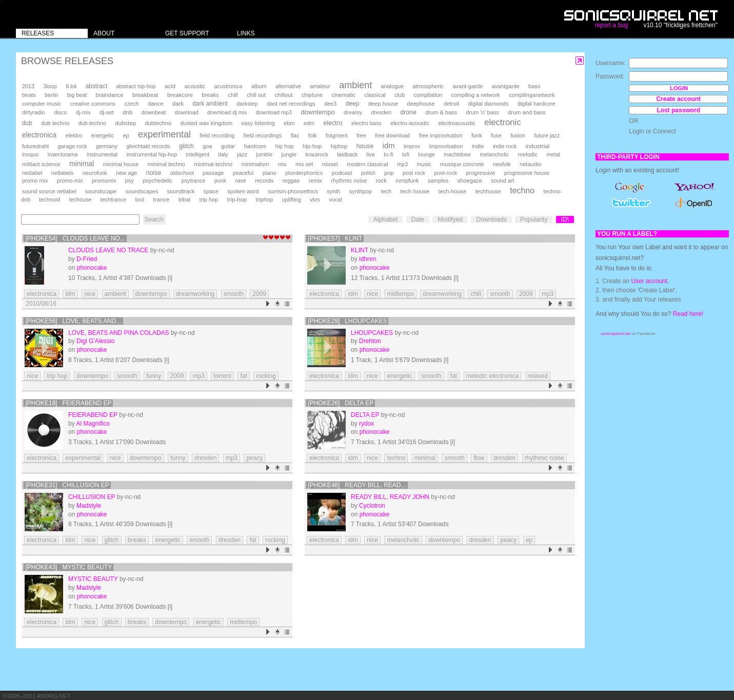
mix (282, 164)
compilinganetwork (532, 95)
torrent (222, 376)
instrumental (102, 154)
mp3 (402, 164)
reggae (291, 181)
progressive (480, 173)
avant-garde (468, 86)
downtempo (318, 112)
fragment (337, 135)
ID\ (565, 219)
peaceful (243, 173)
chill (233, 95)
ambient (355, 85)
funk (477, 135)
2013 (28, 86)
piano (270, 173)
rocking (266, 376)
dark (178, 104)
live (371, 154)
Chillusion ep (92, 497)
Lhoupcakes (372, 333)
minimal (82, 164)
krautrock (316, 154)
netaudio (530, 164)
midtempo (400, 294)
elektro (74, 135)
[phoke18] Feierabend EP (68, 403)
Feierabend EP (93, 415)
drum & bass (441, 112)
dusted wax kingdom (206, 123)
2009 (259, 294)
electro (333, 123)
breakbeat (145, 95)
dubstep (125, 123)
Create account (678, 99)
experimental (164, 134)
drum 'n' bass (482, 112)
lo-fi (388, 154)
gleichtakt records (148, 146)
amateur (320, 86)
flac (295, 135)
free (361, 135)
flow (479, 458)
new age (126, 173)
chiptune (312, 95)
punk (220, 181)
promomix (104, 181)
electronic (502, 122)
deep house (383, 104)
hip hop (285, 146)
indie (478, 146)
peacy (254, 458)
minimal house (121, 164)
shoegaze (470, 181)
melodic (528, 154)
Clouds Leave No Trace (108, 250)
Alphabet (385, 219)
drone (408, 112)
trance (162, 199)
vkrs (315, 199)
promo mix (35, 181)
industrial (537, 146)
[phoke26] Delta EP (341, 403)
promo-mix (70, 181)
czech (131, 104)
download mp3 (274, 112)
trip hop (209, 199)
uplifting (291, 199)
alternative (288, 86)
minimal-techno (213, 164)
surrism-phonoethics (293, 191)
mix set (304, 164)
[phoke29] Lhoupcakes (347, 321)
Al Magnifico (93, 424)
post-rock (445, 173)
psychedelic (157, 181)
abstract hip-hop (136, 86)
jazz (242, 154)
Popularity (534, 219)
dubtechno (158, 123)
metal (553, 154)
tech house (415, 191)
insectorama (63, 154)
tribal (185, 199)
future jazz (547, 135)
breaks (210, 95)
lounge (426, 154)
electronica (39, 135)
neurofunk (95, 173)
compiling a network (476, 95)
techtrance (113, 199)
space (211, 191)
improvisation (446, 146)
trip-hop (237, 199)
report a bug (612, 25)
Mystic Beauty (93, 579)
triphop (264, 199)
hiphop (339, 146)
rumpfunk (407, 181)
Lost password (678, 110)
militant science (41, 164)
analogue (392, 86)
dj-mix (83, 112)
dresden (381, 112)
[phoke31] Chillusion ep (67, 485)
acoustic (195, 86)
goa (207, 146)
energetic (103, 135)
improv (412, 146)
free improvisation (440, 135)
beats (29, 95)
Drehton (370, 341)
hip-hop (312, 146)
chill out (256, 95)
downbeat (154, 112)
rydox (366, 424)
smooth (234, 294)
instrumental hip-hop (152, 154)
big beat (77, 95)
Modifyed (450, 219)
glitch (186, 146)
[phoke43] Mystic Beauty (68, 567)
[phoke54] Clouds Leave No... (75, 238)
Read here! (688, 314)
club (400, 95)
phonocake (92, 268)
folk (313, 135)
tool (140, 199)
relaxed (538, 376)
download (187, 112)
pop (389, 173)
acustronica (228, 86)
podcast (342, 173)
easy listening (258, 123)
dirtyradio (34, 112)
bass (534, 86)
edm (309, 123)
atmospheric (428, 86)
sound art (502, 181)
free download (392, 135)
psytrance (194, 181)
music (424, 164)
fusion (518, 135)
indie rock (505, 146)
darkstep (247, 104)
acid (170, 86)
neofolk (502, 164)
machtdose (457, 154)
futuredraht (35, 146)
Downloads (491, 219)
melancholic (494, 154)
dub (27, 123)
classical (375, 95)
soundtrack (181, 191)
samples (438, 181)
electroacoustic (457, 123)
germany (107, 146)
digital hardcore (537, 104)
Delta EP (365, 415)
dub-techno (92, 123)
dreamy (353, 112)
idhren (368, 259)
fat (243, 376)
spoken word (243, 191)
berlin (51, 95)
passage (213, 173)
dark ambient (210, 104)
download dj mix (227, 112)
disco (60, 112)
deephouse (421, 104)
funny (154, 376)
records (264, 181)
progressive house (527, 173)
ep (126, 135)
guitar (228, 146)
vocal (335, 199)
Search (154, 219)
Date (418, 219)
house (365, 146)
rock (381, 181)
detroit (451, 104)
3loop (50, 86)
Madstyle (89, 506)
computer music (42, 104)
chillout (283, 95)
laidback (347, 154)
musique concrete (462, 164)
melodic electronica (493, 376)
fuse (496, 135)
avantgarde (506, 86)
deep (353, 104)
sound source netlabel (49, 191)
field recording (217, 135)
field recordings (263, 135)
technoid (49, 199)
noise (154, 173)
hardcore (255, 146)
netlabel (32, 173)
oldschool (182, 173)
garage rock (73, 146)
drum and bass (527, 112)
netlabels (63, 173)
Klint (360, 250)
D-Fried (87, 259)
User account (649, 281)
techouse (81, 199)
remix (315, 181)
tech (386, 191)
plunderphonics (304, 173)
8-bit (71, 86)
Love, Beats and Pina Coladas (119, 333)
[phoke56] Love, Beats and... (73, 321)
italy (223, 154)
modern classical (367, 164)
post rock (414, 173)
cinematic (343, 95)
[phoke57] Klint (335, 238)
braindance (110, 95)
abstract (96, 86)
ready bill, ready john (390, 497)
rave (241, 181)
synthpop (361, 191)
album (259, 86)
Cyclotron (372, 506)
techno (522, 191)
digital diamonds (489, 104)
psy (130, 181)
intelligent (198, 154)
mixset (330, 164)
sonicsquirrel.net (616, 334)
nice (90, 294)
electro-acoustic (410, 123)
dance (155, 104)
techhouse (488, 191)
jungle (289, 154)
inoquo (30, 154)
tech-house (453, 191)
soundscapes (142, 191)
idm (389, 146)
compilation (428, 95)
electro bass (366, 123)
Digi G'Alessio (95, 341)
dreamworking (195, 294)
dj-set (107, 112)
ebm (289, 123)
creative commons (93, 104)
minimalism (255, 164)
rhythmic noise (349, 181)
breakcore (180, 95)
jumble (264, 154)
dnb (127, 112)
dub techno (55, 123)
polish (368, 173)
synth (333, 191)
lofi (406, 154)
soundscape (101, 191)
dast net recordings (291, 104)
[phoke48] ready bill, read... (357, 485)
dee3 (330, 104)
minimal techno (166, 164)
